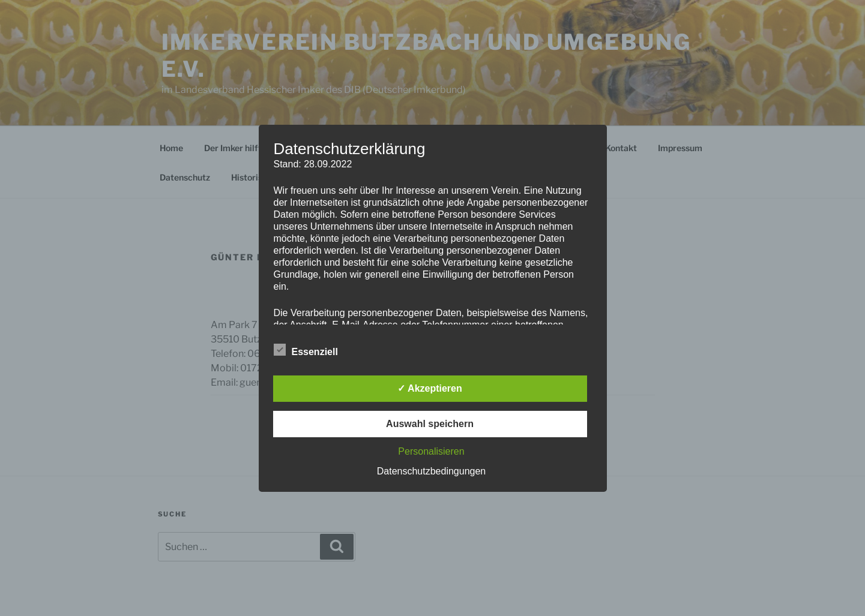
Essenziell (306, 350)
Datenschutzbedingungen (431, 471)
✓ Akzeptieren (430, 388)
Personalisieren (431, 451)
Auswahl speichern (430, 424)
